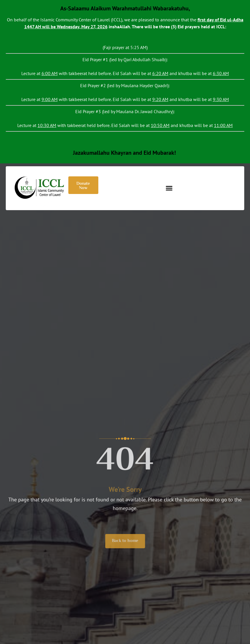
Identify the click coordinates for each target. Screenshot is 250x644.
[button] (169, 188)
